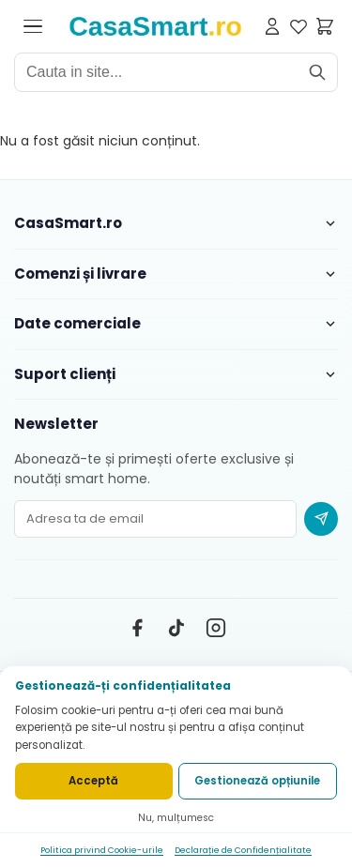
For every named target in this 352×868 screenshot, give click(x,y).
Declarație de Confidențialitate (243, 850)
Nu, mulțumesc (176, 818)
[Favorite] (298, 26)
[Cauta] (317, 72)
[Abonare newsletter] (321, 519)
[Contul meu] (272, 26)
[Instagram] (216, 628)
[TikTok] (176, 628)
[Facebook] (137, 628)
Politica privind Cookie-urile (102, 850)
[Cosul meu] (325, 26)
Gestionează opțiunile (257, 781)
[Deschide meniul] (33, 26)
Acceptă (93, 781)
